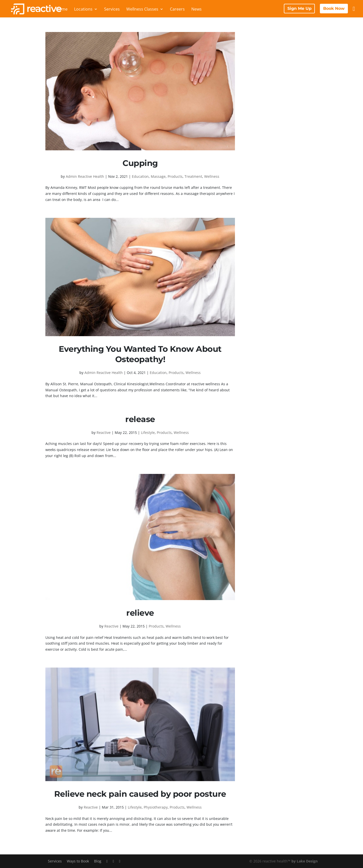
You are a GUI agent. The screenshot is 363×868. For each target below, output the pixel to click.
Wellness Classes (142, 10)
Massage (158, 176)
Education (140, 176)
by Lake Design (305, 861)
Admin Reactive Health (85, 176)
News (196, 10)
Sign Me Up (299, 8)
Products (175, 176)
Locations (83, 10)
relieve (140, 613)
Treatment (193, 176)
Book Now (334, 8)
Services (112, 10)
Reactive (104, 432)
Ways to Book (78, 861)
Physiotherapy (156, 807)
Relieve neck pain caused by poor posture (140, 794)
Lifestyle (148, 432)
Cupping (140, 163)
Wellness (212, 176)
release (140, 419)
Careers (177, 10)
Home (62, 10)
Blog (98, 861)
